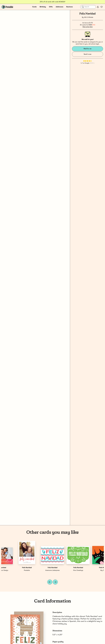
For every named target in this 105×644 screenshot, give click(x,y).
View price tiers (88, 27)
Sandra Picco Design (91, 570)
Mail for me (88, 49)
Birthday (43, 7)
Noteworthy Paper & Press (40, 570)
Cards (34, 7)
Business (70, 7)
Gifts (51, 7)
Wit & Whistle (89, 17)
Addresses (60, 7)
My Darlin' (14, 570)
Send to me (88, 54)
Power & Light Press (65, 570)
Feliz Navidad (14, 568)
